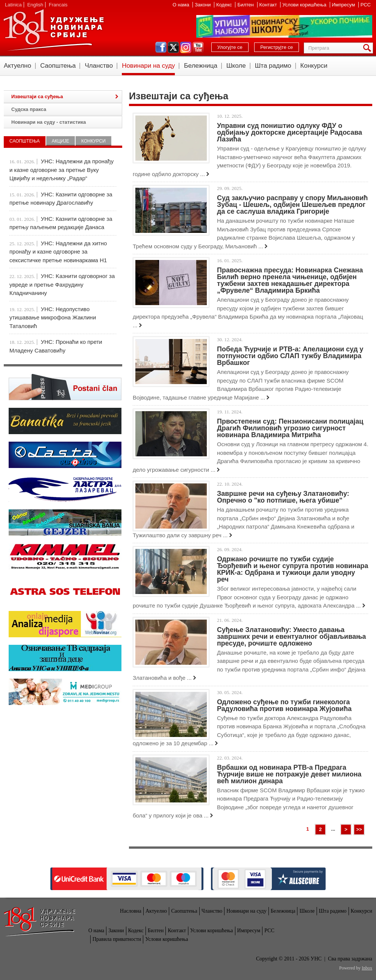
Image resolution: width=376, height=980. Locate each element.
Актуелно (17, 66)
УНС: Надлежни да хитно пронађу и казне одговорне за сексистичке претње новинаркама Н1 (58, 252)
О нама (182, 5)
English (35, 5)
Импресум (344, 5)
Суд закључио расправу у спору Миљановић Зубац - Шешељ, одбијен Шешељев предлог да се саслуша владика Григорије (292, 205)
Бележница (201, 66)
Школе (236, 66)
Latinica (13, 5)
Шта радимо (273, 66)
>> (359, 829)
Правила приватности (117, 939)
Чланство (99, 66)
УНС (53, 30)
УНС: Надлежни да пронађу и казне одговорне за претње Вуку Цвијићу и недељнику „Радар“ (61, 170)
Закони (203, 5)
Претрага (368, 48)
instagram (186, 47)
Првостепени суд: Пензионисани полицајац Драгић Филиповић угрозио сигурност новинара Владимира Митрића (290, 428)
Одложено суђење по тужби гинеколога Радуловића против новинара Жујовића (284, 705)
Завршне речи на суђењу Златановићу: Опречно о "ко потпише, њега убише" (283, 497)
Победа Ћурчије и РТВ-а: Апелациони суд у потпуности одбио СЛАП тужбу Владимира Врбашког (290, 356)
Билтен (246, 5)
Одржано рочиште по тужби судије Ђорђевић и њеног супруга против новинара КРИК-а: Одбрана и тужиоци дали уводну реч (293, 569)
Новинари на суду (148, 66)
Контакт (269, 5)
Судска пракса (29, 109)
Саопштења (58, 66)
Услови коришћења (305, 5)
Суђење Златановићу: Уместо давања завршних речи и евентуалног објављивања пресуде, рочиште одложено (291, 637)
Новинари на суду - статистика (49, 122)
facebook (161, 47)
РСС (366, 5)
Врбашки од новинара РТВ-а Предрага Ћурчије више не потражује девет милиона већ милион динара (289, 774)
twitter (173, 47)
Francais (58, 5)
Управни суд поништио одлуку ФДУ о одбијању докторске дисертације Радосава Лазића (290, 132)
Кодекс (225, 5)
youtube (198, 47)
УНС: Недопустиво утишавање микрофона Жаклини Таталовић (53, 318)
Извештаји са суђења (37, 96)
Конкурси (314, 66)
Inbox (367, 968)
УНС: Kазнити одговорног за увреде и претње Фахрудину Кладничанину (62, 284)
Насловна (131, 911)
